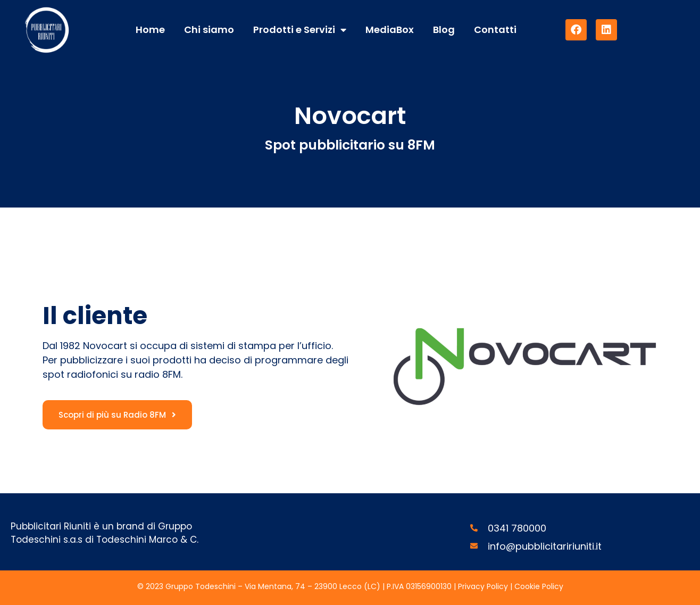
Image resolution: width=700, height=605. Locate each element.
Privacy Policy (484, 586)
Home (150, 30)
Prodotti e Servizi (300, 30)
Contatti (495, 30)
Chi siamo (209, 30)
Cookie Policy (539, 586)
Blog (444, 30)
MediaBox (390, 30)
